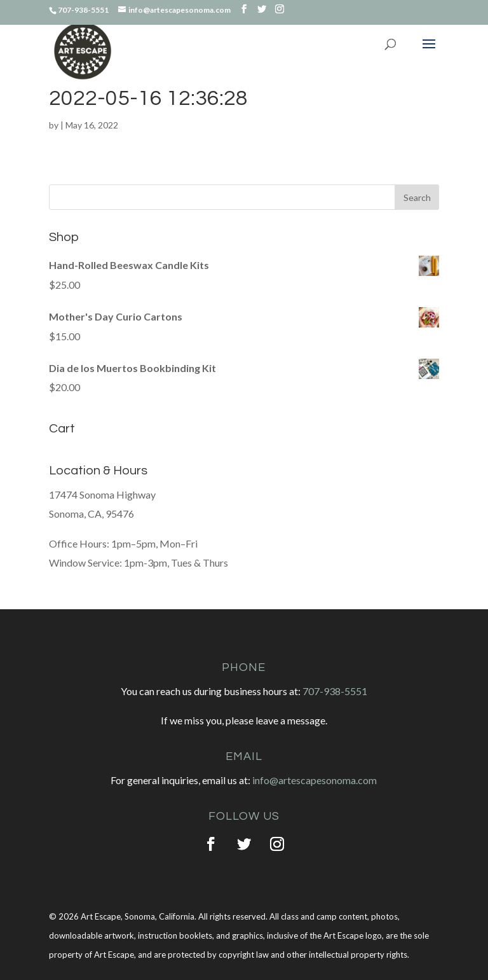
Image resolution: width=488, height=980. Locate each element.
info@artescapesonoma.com (315, 780)
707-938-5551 (335, 691)
